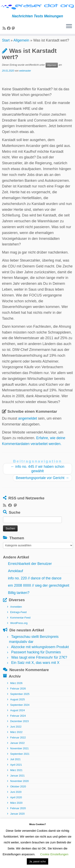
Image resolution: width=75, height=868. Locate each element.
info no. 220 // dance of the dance (35, 582)
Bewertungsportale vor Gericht (42, 481)
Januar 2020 (17, 817)
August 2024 (17, 714)
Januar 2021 (17, 779)
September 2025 (20, 697)
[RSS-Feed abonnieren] (5, 29)
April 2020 (16, 801)
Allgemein (21, 44)
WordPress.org (19, 627)
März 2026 (16, 687)
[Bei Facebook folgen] (9, 29)
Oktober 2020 (18, 790)
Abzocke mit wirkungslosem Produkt (40, 651)
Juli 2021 (15, 763)
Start (6, 44)
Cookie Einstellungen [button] (54, 854)
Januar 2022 (17, 746)
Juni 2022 (16, 730)
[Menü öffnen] (69, 27)
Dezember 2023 (19, 725)
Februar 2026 (18, 692)
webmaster (25, 74)
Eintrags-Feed (18, 616)
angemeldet (28, 422)
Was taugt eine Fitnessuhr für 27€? (39, 661)
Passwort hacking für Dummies (36, 656)
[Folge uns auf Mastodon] (14, 29)
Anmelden (16, 610)
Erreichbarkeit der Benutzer (30, 567)
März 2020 (16, 806)
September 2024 (20, 708)
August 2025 (17, 703)
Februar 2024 (18, 719)
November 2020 (19, 784)
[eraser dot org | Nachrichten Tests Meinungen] (37, 7)
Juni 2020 (16, 795)
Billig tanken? (19, 596)
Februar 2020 (18, 812)
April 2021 (16, 768)
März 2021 (16, 774)
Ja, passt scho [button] (37, 861)
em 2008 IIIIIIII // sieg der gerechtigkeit (39, 589)
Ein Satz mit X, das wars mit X (35, 666)
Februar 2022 (18, 741)
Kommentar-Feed (20, 621)
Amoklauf (15, 575)
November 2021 (19, 752)
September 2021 (20, 757)
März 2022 (16, 735)
